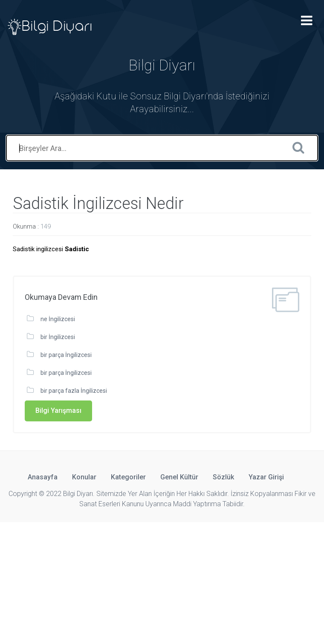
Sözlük (223, 477)
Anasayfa (43, 477)
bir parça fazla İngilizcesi (74, 391)
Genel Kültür (179, 477)
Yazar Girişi (266, 477)
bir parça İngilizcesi (66, 355)
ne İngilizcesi (58, 319)
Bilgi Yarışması (58, 410)
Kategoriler (128, 477)
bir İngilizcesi (58, 337)
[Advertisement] (162, 582)
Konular (84, 477)
